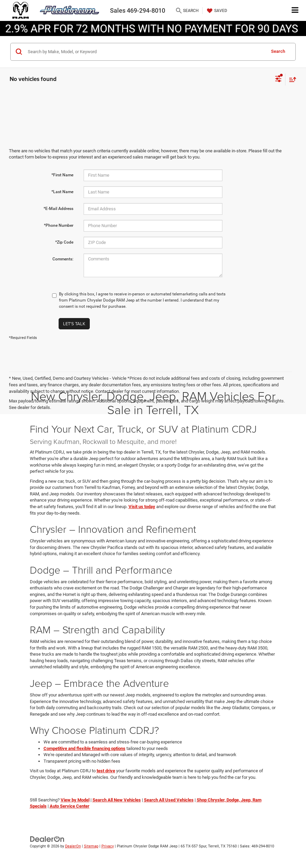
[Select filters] (278, 80)
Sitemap (91, 846)
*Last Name (62, 192)
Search (278, 51)
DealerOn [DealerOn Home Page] (73, 846)
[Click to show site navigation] (295, 10)
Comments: (63, 259)
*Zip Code (64, 242)
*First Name (62, 175)
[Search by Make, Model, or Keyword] (146, 52)
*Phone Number (59, 225)
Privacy (108, 846)
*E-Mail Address (58, 209)
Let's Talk (74, 324)
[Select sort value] (291, 79)
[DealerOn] (47, 839)
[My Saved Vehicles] (216, 11)
